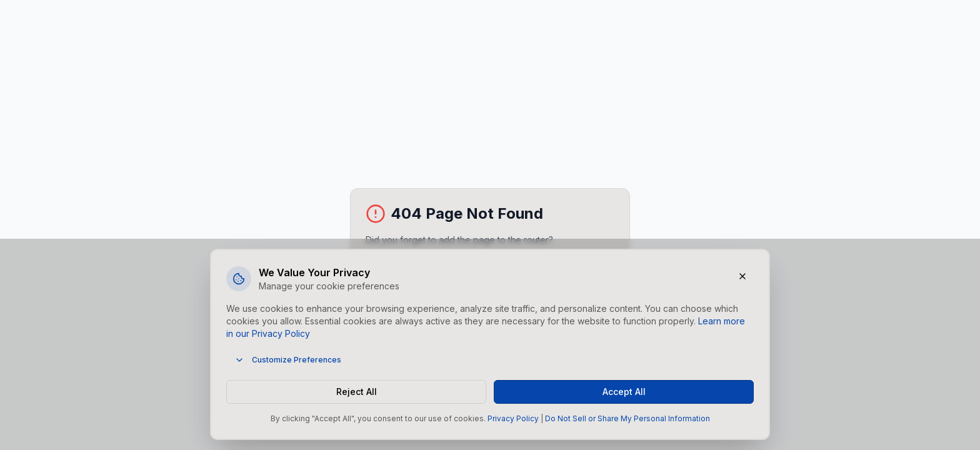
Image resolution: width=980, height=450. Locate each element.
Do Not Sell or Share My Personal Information (627, 418)
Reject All (357, 392)
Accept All (624, 392)
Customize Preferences (288, 360)
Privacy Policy (513, 418)
